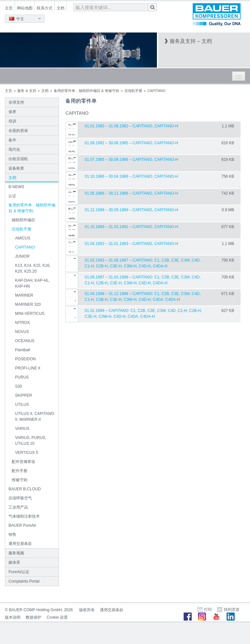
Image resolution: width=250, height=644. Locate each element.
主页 (9, 8)
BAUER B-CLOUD (25, 489)
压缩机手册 (133, 91)
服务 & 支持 (27, 91)
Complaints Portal (24, 581)
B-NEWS (16, 187)
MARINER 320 (28, 304)
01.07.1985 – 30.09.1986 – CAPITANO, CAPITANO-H (131, 160)
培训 (12, 121)
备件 (12, 140)
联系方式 (45, 8)
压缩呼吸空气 (20, 498)
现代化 (14, 149)
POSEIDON (25, 359)
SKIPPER (23, 395)
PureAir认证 (19, 572)
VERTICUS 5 (26, 453)
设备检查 (16, 168)
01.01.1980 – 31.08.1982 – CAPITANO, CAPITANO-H (131, 126)
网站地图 (25, 8)
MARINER (24, 295)
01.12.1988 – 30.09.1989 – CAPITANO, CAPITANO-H (131, 210)
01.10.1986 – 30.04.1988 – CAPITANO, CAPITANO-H (131, 176)
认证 (12, 196)
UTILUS (22, 405)
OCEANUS (25, 341)
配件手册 (20, 471)
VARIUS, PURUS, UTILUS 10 (31, 441)
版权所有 (87, 610)
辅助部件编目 (23, 220)
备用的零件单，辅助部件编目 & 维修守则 (86, 91)
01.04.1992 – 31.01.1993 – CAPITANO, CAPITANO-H (131, 244)
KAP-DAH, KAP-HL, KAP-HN (32, 283)
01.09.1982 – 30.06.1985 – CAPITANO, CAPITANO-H (131, 143)
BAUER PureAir (22, 525)
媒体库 (14, 562)
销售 (12, 535)
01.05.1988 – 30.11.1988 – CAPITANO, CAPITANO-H (131, 193)
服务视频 (16, 553)
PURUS (22, 377)
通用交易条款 (20, 544)
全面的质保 (18, 131)
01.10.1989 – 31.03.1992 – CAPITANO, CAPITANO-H (131, 227)
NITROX (22, 323)
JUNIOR (22, 256)
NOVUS (22, 332)
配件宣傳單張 (23, 462)
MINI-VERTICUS (30, 314)
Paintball (22, 350)
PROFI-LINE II (28, 368)
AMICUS (23, 238)
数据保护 (34, 617)
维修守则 (20, 480)
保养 (12, 112)
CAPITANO (25, 247)
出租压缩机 (18, 159)
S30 (18, 386)
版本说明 (13, 617)
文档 (61, 8)
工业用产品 (18, 507)
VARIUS (22, 429)
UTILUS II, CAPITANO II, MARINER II (35, 417)
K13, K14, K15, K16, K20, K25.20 (33, 268)
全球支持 (16, 102)
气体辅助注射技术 (24, 516)
